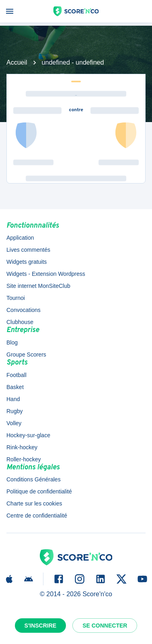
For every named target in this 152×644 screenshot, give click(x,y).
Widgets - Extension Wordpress (46, 274)
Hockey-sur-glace (28, 435)
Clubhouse (20, 322)
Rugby (14, 411)
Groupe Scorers (26, 355)
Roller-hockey (24, 459)
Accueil (17, 62)
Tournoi (16, 298)
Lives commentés (28, 250)
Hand (13, 399)
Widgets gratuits (27, 262)
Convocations (24, 310)
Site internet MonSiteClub (38, 286)
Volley (14, 423)
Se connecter (105, 626)
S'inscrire (41, 626)
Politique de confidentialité (39, 491)
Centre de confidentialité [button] (37, 516)
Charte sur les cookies (34, 503)
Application (20, 238)
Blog (12, 342)
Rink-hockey (22, 447)
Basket (15, 387)
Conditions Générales (34, 479)
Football (16, 375)
